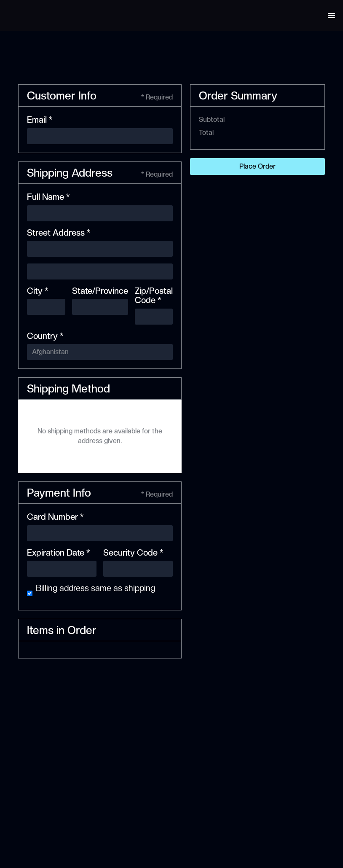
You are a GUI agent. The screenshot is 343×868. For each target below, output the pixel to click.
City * (38, 291)
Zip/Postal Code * (154, 296)
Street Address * (59, 233)
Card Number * (55, 517)
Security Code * (133, 553)
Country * (45, 336)
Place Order (257, 166)
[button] (331, 16)
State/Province (100, 291)
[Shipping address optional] (100, 271)
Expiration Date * (58, 553)
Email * (40, 120)
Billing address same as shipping (95, 588)
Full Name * (48, 197)
